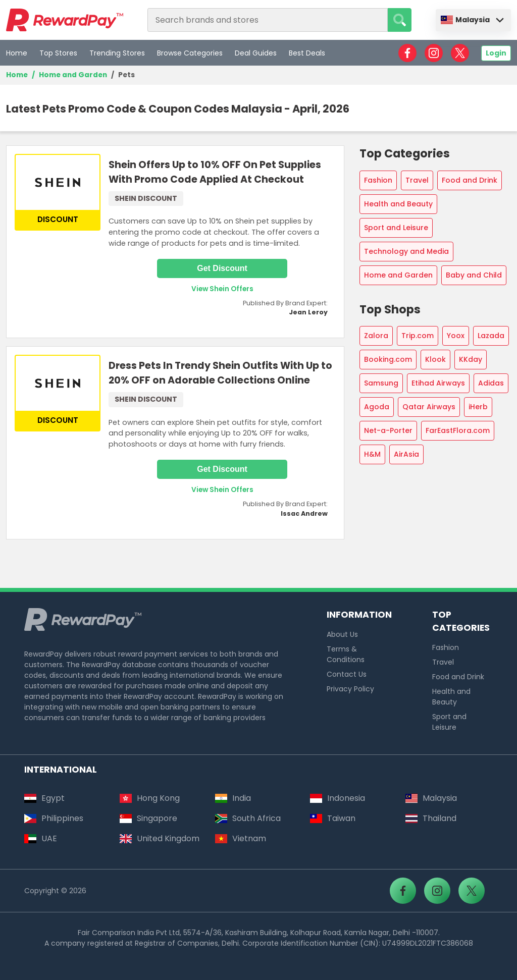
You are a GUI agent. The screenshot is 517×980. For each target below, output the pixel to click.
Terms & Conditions (346, 654)
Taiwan (333, 818)
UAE (41, 838)
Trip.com (418, 336)
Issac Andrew (304, 513)
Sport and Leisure (396, 228)
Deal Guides (256, 53)
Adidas (491, 383)
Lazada (491, 336)
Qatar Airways (429, 407)
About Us (342, 634)
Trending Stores (117, 53)
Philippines (54, 818)
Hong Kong (150, 798)
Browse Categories (190, 53)
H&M (372, 454)
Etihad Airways (438, 383)
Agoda (377, 407)
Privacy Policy (350, 689)
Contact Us (347, 674)
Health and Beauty (398, 204)
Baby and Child (474, 275)
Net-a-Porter (388, 430)
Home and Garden (73, 75)
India (233, 798)
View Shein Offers (222, 289)
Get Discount (222, 268)
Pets (126, 75)
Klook (435, 359)
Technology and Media (406, 251)
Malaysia (465, 20)
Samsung (381, 383)
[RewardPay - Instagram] (434, 53)
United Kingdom (160, 838)
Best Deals (307, 53)
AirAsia (406, 454)
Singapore (148, 818)
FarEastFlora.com (458, 430)
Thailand (431, 818)
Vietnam (241, 838)
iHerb (478, 407)
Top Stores (58, 53)
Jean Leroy (308, 312)
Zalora (376, 336)
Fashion (378, 180)
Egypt (44, 798)
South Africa (248, 818)
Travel (417, 180)
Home (17, 53)
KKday (471, 359)
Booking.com (388, 359)
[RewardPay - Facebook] (407, 53)
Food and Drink (470, 180)
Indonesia (338, 798)
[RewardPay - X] (460, 53)
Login (496, 53)
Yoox (456, 336)
